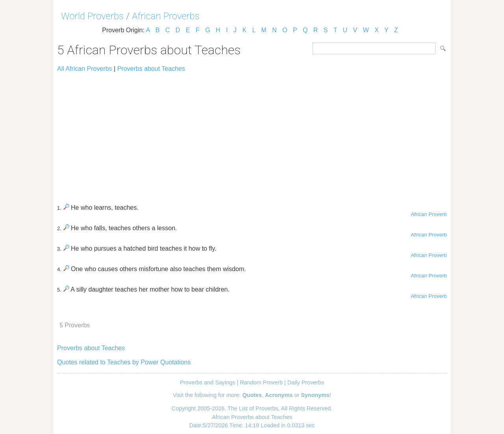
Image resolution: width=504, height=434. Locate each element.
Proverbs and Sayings (208, 382)
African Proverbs (166, 16)
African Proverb (429, 214)
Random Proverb (261, 382)
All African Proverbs (85, 69)
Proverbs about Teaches (151, 69)
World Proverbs (92, 16)
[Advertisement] (252, 135)
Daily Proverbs (306, 382)
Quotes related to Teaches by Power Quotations (124, 362)
